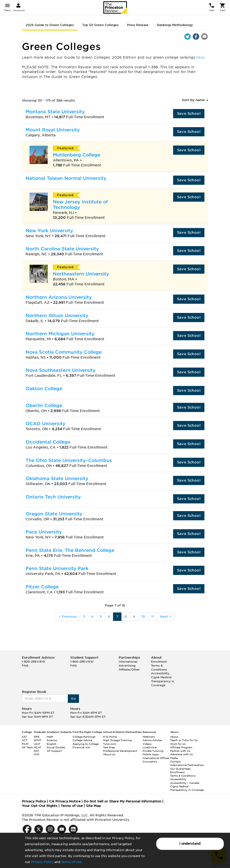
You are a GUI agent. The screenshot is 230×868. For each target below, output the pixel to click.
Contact (175, 761)
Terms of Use (71, 862)
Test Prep (109, 747)
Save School (189, 113)
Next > (166, 617)
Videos (147, 744)
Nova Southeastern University (60, 370)
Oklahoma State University (57, 478)
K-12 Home (110, 737)
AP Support (54, 751)
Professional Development (120, 751)
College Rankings (84, 737)
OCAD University (45, 424)
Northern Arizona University (59, 297)
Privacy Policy (42, 862)
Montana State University (55, 112)
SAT (24, 737)
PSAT (25, 744)
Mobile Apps (151, 754)
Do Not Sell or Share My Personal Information (122, 801)
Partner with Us (180, 751)
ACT (25, 740)
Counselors (150, 761)
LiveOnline (150, 747)
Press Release (138, 25)
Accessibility (160, 673)
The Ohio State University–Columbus (69, 460)
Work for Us (178, 744)
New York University (49, 231)
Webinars (149, 737)
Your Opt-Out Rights (40, 806)
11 (153, 617)
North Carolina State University (62, 249)
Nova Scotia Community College (64, 352)
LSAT (37, 744)
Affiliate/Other (129, 670)
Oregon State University (54, 514)
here (200, 57)
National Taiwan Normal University (66, 178)
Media (174, 758)
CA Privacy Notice (65, 801)
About (174, 737)
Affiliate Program (181, 747)
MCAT (38, 747)
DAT (37, 751)
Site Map (93, 806)
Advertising (127, 666)
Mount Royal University (53, 130)
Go (73, 698)
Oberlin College (44, 405)
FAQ (25, 666)
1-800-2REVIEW (34, 662)
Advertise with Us (181, 754)
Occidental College (48, 442)
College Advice (82, 740)
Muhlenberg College (77, 155)
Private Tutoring (153, 751)
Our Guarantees (180, 769)
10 (143, 617)
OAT (37, 754)
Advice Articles (152, 740)
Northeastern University (81, 274)
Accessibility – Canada (185, 783)
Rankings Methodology (175, 25)
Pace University (44, 532)
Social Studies (56, 747)
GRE (37, 737)
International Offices (156, 758)
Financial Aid (81, 747)
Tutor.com (110, 744)
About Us (109, 754)
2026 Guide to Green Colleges (50, 25)
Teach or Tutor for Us (184, 740)
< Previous (68, 617)
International (128, 662)
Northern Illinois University (57, 316)
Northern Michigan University (60, 334)
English (52, 744)
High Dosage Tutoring (117, 740)
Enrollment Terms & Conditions (159, 665)
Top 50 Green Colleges (100, 25)
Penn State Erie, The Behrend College (70, 550)
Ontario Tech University (53, 497)
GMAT (38, 740)
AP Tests (27, 747)
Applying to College (86, 744)
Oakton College (44, 389)
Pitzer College (42, 587)
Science (52, 740)
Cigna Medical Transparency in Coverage (163, 681)
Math (50, 737)
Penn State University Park (57, 568)
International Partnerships (187, 765)
